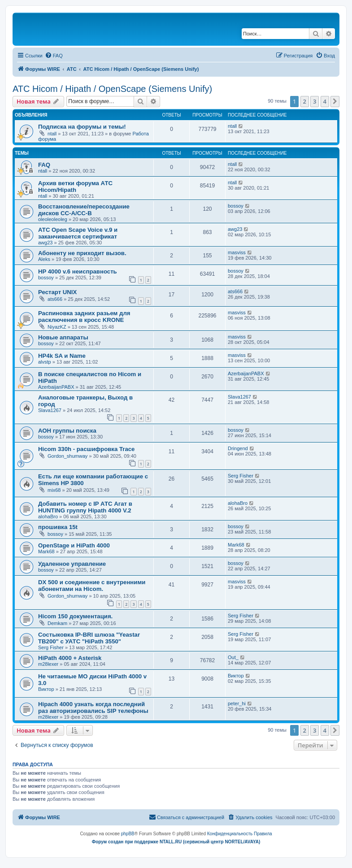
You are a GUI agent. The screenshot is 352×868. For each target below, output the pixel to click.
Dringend (238, 448)
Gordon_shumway (67, 456)
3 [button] (315, 101)
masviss (237, 252)
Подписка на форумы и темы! (82, 127)
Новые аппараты (63, 337)
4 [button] (325, 101)
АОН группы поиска (67, 431)
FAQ (44, 165)
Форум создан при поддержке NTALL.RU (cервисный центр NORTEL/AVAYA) (176, 842)
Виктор (46, 689)
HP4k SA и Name (62, 356)
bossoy (236, 206)
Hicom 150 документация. (75, 616)
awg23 (45, 243)
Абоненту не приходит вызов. (82, 253)
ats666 (55, 299)
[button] (335, 101)
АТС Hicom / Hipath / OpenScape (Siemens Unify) (112, 89)
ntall (52, 134)
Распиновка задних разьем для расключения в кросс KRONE (84, 317)
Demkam (57, 623)
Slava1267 (50, 410)
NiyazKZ (57, 327)
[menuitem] (54, 56)
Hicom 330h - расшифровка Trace (86, 449)
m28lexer (48, 664)
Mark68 (46, 551)
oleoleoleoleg (53, 219)
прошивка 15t (58, 527)
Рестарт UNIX (57, 292)
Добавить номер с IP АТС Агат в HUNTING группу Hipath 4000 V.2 (85, 507)
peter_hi (237, 703)
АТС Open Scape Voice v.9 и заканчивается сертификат (78, 233)
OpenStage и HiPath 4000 (74, 545)
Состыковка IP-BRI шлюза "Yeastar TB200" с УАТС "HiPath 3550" (89, 638)
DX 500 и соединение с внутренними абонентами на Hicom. (92, 586)
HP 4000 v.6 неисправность (78, 271)
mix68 (54, 490)
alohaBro (48, 516)
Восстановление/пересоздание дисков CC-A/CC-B (84, 210)
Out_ (233, 657)
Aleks (44, 259)
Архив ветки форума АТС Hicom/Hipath (75, 187)
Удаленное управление (72, 564)
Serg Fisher (241, 476)
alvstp (45, 362)
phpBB (128, 834)
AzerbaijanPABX (56, 387)
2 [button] (305, 101)
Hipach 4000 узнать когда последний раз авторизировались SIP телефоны (93, 707)
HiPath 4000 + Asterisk (70, 658)
